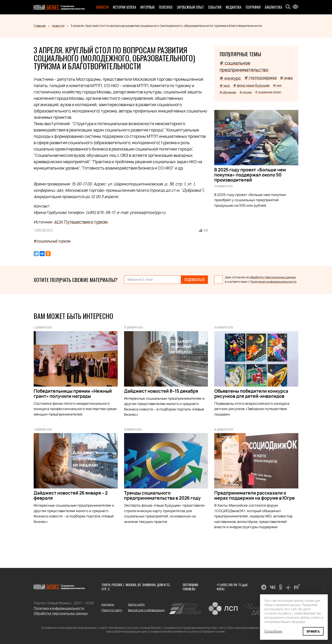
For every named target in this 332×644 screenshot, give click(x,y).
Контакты (108, 604)
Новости (102, 7)
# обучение (228, 92)
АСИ (58, 222)
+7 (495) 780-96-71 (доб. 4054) (232, 587)
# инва (286, 78)
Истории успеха (125, 7)
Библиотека (274, 7)
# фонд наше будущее (251, 85)
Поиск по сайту (112, 610)
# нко (277, 85)
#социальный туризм (52, 241)
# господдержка (260, 78)
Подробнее (273, 631)
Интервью (147, 7)
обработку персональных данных (273, 277)
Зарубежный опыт (190, 7)
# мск (225, 86)
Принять (313, 631)
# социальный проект (268, 92)
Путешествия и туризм (86, 222)
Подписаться (194, 280)
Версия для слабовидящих (146, 610)
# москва (246, 92)
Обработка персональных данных (61, 613)
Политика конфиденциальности (59, 608)
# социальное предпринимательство (244, 66)
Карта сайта (136, 604)
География (253, 7)
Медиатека (234, 7)
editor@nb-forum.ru (191, 587)
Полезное (166, 7)
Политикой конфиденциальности (273, 282)
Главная (40, 26)
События (215, 7)
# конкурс (230, 78)
